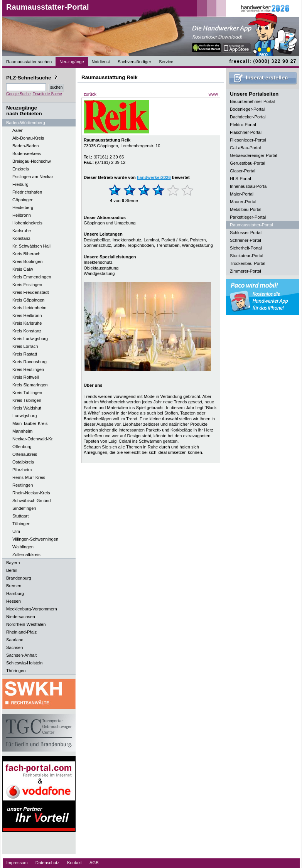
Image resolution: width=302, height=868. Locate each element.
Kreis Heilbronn (27, 315)
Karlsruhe (22, 231)
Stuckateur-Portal (246, 256)
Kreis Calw (23, 269)
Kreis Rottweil (25, 377)
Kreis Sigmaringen (30, 385)
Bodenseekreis (27, 153)
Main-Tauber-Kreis (30, 423)
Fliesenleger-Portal (248, 140)
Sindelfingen (24, 508)
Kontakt (74, 863)
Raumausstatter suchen (29, 62)
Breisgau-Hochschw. (32, 161)
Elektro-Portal (243, 125)
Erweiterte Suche (47, 94)
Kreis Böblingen (27, 261)
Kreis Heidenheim (29, 308)
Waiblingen (23, 547)
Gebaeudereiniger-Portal (254, 155)
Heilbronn (22, 215)
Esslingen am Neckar (33, 177)
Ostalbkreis (23, 462)
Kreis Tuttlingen (27, 393)
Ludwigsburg (24, 416)
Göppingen (23, 200)
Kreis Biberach (26, 254)
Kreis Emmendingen (32, 277)
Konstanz (21, 238)
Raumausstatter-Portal (48, 7)
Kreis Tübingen (27, 400)
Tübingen (21, 524)
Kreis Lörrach (25, 346)
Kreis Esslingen (27, 285)
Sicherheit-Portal (246, 248)
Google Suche (18, 94)
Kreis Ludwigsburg (30, 339)
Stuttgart (20, 516)
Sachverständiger (134, 62)
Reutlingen (23, 485)
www (213, 94)
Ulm (16, 531)
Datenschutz (47, 863)
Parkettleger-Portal (248, 217)
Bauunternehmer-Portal (252, 101)
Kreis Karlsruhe (27, 323)
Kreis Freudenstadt (31, 292)
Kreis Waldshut (27, 408)
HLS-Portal (240, 179)
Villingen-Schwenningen (35, 539)
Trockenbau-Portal (248, 263)
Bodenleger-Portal (247, 109)
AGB (94, 863)
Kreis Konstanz (27, 331)
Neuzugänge (72, 62)
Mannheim (22, 431)
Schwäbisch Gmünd (32, 501)
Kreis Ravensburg (30, 362)
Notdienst (101, 62)
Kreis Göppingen (28, 300)
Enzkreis (21, 169)
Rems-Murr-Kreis (29, 477)
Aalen (18, 130)
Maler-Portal (242, 194)
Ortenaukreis (25, 454)
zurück (90, 94)
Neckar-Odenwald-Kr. (33, 439)
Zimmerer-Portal (245, 271)
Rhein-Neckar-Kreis (31, 493)
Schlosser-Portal (246, 233)
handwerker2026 (154, 177)
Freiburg (20, 184)
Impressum (17, 863)
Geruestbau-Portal (247, 163)
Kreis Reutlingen (28, 369)
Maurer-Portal (243, 202)
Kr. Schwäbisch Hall (31, 246)
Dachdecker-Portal (248, 117)
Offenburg (22, 447)
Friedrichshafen (27, 192)
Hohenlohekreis (27, 223)
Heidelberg (23, 207)
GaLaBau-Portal (245, 148)
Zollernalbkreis (26, 555)
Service (166, 62)
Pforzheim (22, 470)
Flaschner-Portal (246, 132)
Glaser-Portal (243, 171)
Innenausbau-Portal (249, 186)
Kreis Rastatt (25, 354)
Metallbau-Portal (245, 209)
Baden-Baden (25, 146)
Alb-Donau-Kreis (28, 138)
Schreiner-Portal (245, 240)
